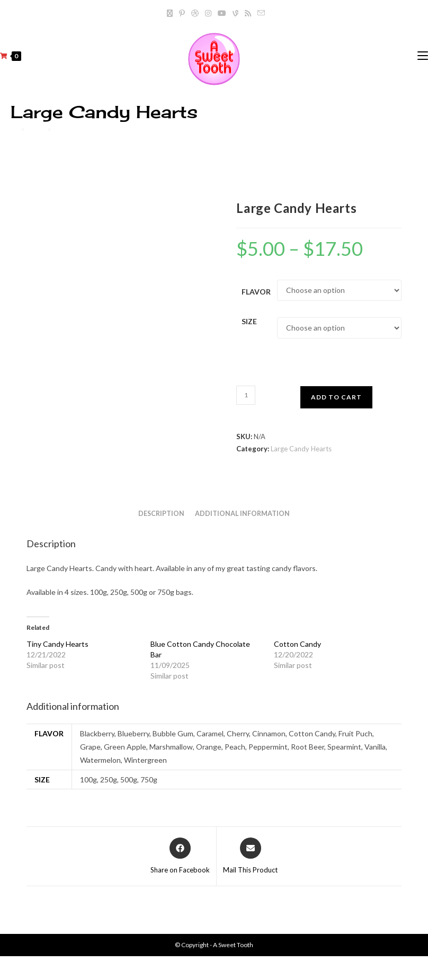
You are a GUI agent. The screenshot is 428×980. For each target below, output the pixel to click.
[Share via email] (250, 857)
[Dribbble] (195, 13)
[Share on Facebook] (180, 857)
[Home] (14, 129)
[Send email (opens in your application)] (260, 13)
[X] (170, 13)
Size (249, 321)
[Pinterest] (182, 13)
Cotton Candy (297, 644)
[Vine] (235, 13)
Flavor (256, 292)
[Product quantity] (246, 395)
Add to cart (336, 397)
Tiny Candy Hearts (57, 644)
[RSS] (248, 13)
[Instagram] (208, 13)
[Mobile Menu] (423, 56)
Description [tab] (161, 514)
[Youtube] (222, 13)
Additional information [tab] (242, 514)
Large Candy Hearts (85, 129)
